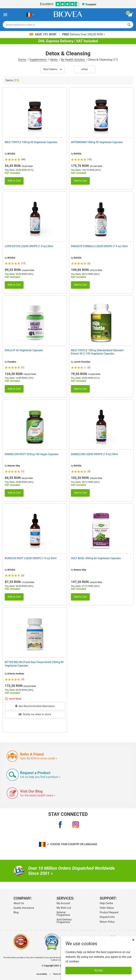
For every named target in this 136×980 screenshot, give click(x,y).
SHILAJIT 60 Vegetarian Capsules (24, 350)
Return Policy (107, 922)
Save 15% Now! (43, 34)
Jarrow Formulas (82, 362)
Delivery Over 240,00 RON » (83, 34)
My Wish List (64, 908)
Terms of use (58, 974)
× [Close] (133, 940)
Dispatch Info (107, 917)
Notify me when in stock (35, 714)
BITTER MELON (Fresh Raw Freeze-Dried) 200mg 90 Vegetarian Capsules (34, 664)
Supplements (38, 60)
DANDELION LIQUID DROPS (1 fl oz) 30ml (94, 454)
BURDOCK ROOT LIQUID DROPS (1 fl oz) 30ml (31, 558)
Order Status (107, 908)
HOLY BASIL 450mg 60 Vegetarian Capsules (96, 558)
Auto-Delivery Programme (64, 921)
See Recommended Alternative (35, 706)
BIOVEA (11, 154)
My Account (63, 903)
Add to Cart (14, 181)
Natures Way (14, 466)
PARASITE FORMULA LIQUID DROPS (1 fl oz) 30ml (99, 246)
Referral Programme (63, 914)
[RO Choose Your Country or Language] (30, 15)
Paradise (12, 362)
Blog (16, 912)
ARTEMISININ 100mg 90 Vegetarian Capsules (97, 142)
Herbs (54, 60)
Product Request (109, 912)
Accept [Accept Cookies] (99, 970)
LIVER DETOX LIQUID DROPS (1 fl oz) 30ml (29, 246)
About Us (19, 903)
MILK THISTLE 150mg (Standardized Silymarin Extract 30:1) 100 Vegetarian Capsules (97, 352)
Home (22, 60)
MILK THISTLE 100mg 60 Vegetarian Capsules (31, 142)
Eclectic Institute (16, 674)
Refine (85, 69)
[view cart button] (131, 15)
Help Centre (106, 903)
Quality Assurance (24, 908)
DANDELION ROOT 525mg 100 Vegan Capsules (32, 454)
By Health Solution (73, 60)
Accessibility (42, 974)
